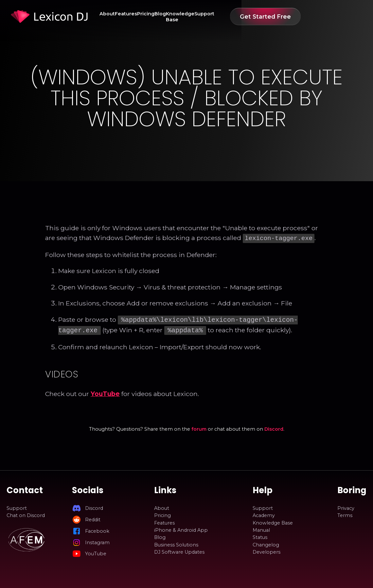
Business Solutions (176, 543)
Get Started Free (330, 17)
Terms (345, 513)
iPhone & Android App (181, 528)
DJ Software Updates (179, 550)
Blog (190, 17)
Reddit (93, 518)
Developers (266, 550)
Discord (274, 427)
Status (260, 535)
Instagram (97, 541)
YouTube (105, 392)
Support (265, 17)
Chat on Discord (26, 513)
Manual (261, 528)
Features (138, 17)
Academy (264, 513)
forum (199, 427)
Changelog (266, 543)
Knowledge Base (225, 17)
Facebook (97, 529)
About (111, 17)
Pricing (167, 17)
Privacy (346, 506)
